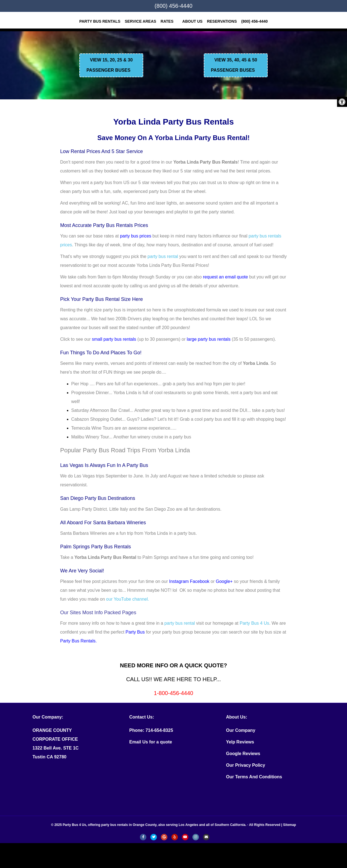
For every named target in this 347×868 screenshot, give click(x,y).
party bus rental (163, 256)
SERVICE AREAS (140, 21)
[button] (342, 102)
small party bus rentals (114, 339)
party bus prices (136, 236)
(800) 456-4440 (173, 6)
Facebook (200, 581)
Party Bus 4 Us (255, 623)
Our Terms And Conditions (254, 777)
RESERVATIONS (222, 21)
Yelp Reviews (240, 742)
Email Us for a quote (151, 742)
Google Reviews (243, 754)
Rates (167, 21)
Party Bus (135, 632)
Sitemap (290, 825)
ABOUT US (192, 21)
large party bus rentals (209, 339)
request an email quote (225, 277)
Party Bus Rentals (100, 21)
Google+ (224, 581)
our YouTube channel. (128, 599)
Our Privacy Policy (246, 765)
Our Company (241, 730)
